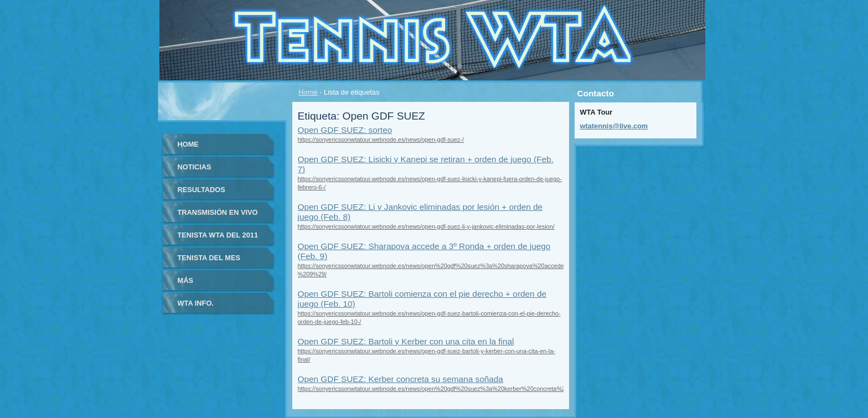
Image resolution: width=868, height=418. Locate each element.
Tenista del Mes (209, 258)
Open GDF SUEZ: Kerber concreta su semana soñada (401, 379)
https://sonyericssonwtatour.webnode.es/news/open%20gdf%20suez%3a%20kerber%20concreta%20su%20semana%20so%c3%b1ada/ (480, 389)
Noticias (195, 167)
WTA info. (196, 303)
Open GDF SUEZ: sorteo (345, 130)
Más (185, 280)
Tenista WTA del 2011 (218, 235)
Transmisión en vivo (218, 212)
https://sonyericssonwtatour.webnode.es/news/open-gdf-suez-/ (381, 140)
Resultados (201, 190)
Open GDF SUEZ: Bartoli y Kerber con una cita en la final (406, 341)
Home (308, 92)
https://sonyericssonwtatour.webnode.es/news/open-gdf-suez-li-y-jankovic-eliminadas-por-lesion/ (426, 226)
